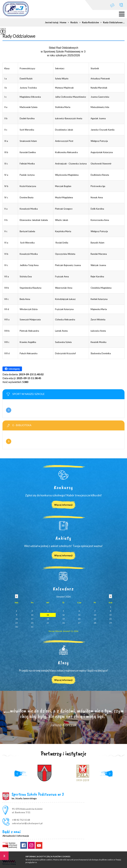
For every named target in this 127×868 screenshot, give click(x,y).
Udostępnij (12, 369)
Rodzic (72, 22)
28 (95, 623)
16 (17, 619)
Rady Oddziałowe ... (112, 22)
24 (32, 623)
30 (17, 627)
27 (79, 623)
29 (110, 623)
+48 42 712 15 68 (121, 5)
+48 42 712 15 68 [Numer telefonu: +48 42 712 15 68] (21, 820)
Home (63, 22)
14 (95, 615)
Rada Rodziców (88, 22)
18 (48, 619)
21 (95, 619)
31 (32, 627)
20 (79, 619)
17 (32, 619)
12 (63, 615)
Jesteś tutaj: (52, 22)
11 (48, 615)
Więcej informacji (9, 410)
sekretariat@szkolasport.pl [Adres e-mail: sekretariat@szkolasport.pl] (27, 823)
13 (79, 615)
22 (110, 619)
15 (110, 615)
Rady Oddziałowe (19, 36)
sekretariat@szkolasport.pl (112, 5)
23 (17, 623)
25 (48, 623)
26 (63, 623)
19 (63, 619)
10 (32, 615)
